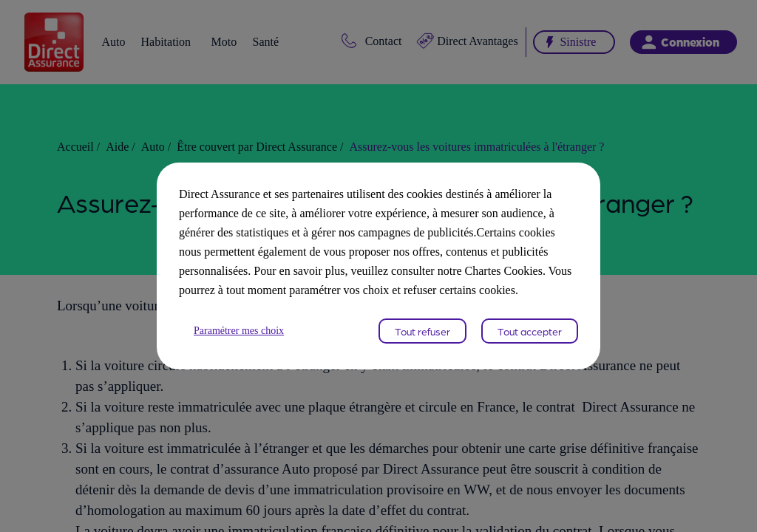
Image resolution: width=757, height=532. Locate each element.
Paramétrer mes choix (245, 341)
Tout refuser (422, 341)
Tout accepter (530, 341)
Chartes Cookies (409, 280)
